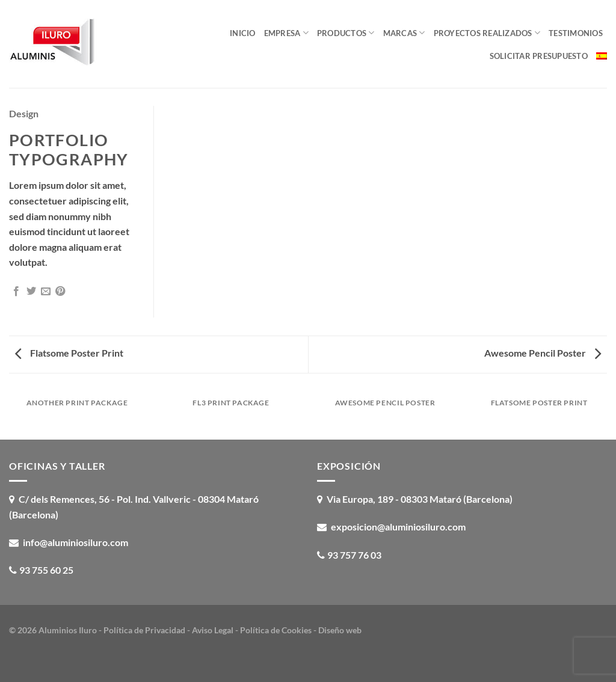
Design (24, 113)
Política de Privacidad (144, 630)
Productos (346, 33)
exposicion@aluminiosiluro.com (398, 527)
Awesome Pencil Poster (543, 353)
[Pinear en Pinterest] (60, 292)
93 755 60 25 (46, 570)
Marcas (404, 33)
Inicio (243, 33)
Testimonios (576, 33)
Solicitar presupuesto (539, 56)
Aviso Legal (213, 630)
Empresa (286, 33)
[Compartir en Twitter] (31, 292)
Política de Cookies (276, 630)
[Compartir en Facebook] (16, 292)
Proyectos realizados (487, 33)
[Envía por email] (46, 292)
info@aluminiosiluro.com (75, 542)
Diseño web (340, 630)
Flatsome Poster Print (69, 353)
